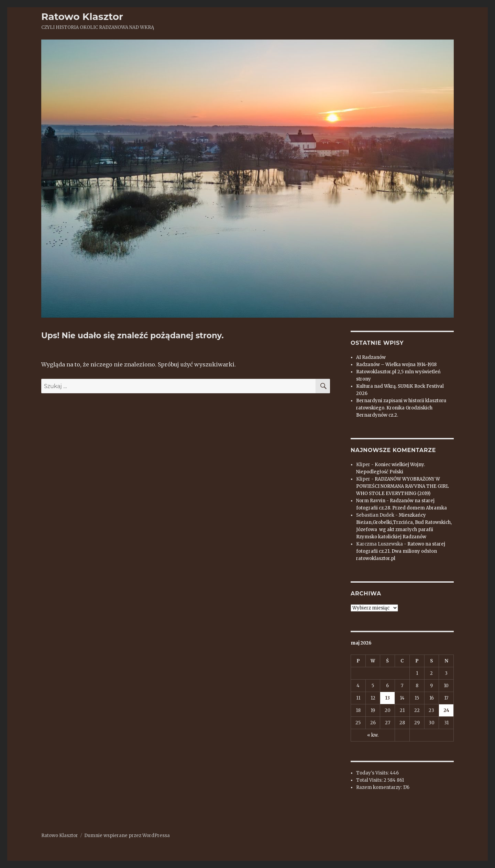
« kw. (373, 735)
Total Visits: (370, 780)
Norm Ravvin (371, 501)
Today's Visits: (373, 773)
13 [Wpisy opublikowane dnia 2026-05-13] (388, 698)
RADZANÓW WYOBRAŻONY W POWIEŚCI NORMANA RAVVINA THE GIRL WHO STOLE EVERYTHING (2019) (403, 486)
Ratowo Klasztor (82, 17)
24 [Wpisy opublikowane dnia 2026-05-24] (446, 710)
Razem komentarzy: (379, 787)
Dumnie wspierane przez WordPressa (127, 836)
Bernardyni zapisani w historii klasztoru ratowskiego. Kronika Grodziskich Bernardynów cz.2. (401, 408)
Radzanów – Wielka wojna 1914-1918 (396, 365)
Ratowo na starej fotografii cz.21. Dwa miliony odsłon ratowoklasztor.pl (401, 551)
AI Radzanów (371, 357)
